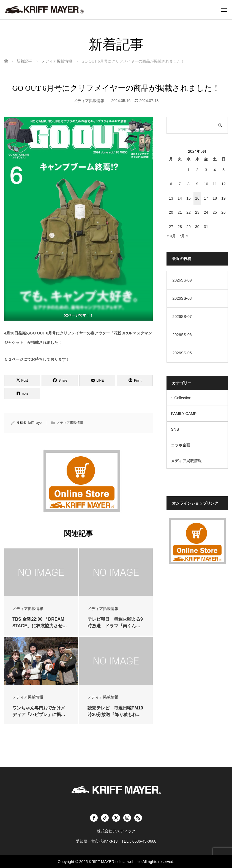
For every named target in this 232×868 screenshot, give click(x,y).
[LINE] (97, 381)
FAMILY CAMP (184, 414)
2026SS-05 (182, 353)
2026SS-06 (182, 335)
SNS (175, 429)
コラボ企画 (181, 445)
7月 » (184, 236)
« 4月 (171, 236)
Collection (183, 398)
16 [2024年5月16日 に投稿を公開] (197, 198)
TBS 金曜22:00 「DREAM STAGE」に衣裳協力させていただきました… (40, 626)
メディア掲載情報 (89, 101)
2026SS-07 (182, 317)
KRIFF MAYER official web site (115, 862)
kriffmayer (36, 423)
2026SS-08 (182, 298)
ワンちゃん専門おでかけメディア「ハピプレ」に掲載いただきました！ (39, 715)
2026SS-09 (182, 280)
